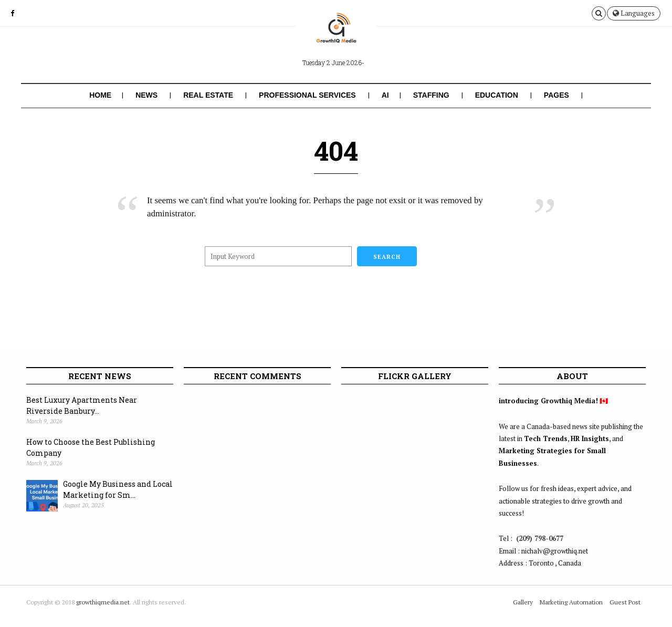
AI (385, 95)
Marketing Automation (571, 602)
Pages (556, 95)
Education (497, 95)
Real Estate (208, 95)
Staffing (431, 95)
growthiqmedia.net (103, 602)
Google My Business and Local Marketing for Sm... (118, 489)
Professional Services (307, 95)
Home (100, 95)
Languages (634, 13)
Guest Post (625, 602)
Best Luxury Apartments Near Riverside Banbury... (82, 405)
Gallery (523, 602)
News (146, 95)
